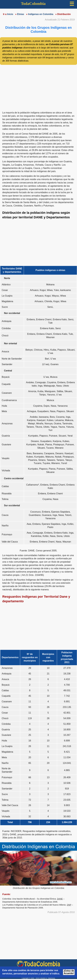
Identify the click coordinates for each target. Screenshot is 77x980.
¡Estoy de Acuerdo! (69, 972)
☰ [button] (72, 4)
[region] (39, 87)
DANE (60, 899)
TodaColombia (33, 4)
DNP (69, 905)
